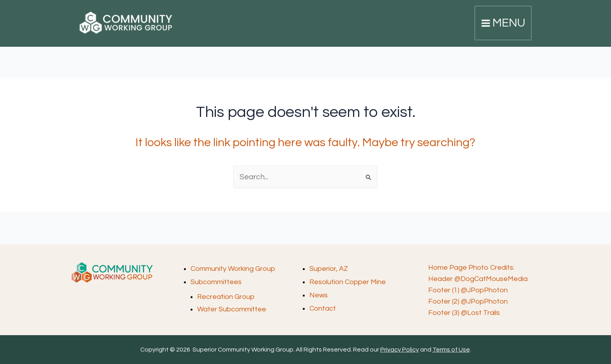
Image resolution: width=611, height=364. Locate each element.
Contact (323, 307)
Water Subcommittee (232, 309)
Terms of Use (451, 350)
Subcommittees (216, 282)
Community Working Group (233, 269)
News (319, 294)
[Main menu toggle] (503, 24)
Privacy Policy (400, 350)
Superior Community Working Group (84, 36)
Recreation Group (226, 296)
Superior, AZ (329, 269)
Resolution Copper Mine (348, 282)
